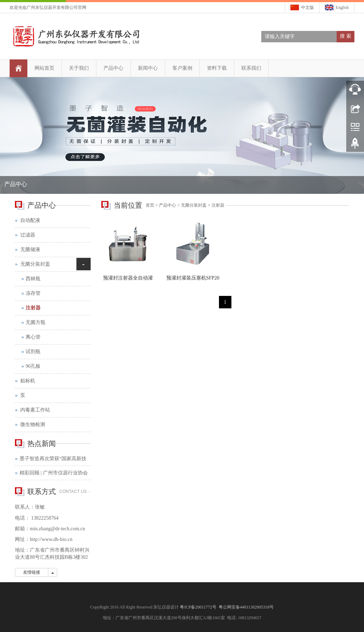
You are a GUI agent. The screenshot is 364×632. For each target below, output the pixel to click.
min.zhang (40, 529)
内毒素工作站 (35, 410)
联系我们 (251, 68)
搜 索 (346, 36)
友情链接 (32, 572)
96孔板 (33, 366)
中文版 (307, 7)
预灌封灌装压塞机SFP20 (193, 278)
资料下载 (217, 68)
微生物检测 (33, 424)
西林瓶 (33, 279)
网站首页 (44, 68)
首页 (150, 205)
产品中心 (113, 68)
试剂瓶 (33, 352)
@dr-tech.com (65, 529)
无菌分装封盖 (194, 205)
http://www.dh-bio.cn (51, 539)
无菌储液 (30, 249)
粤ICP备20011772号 (199, 607)
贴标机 (28, 381)
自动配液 (30, 220)
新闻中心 (148, 68)
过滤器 (28, 235)
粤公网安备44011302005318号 (246, 607)
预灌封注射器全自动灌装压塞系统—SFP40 (128, 280)
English (342, 7)
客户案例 (182, 68)
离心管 (33, 337)
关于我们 (79, 68)
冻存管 (33, 293)
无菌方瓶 (36, 322)
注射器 (218, 205)
